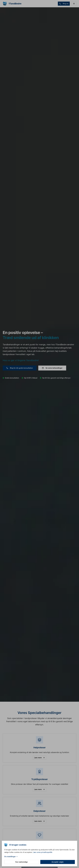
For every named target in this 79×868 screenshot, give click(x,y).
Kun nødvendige (22, 862)
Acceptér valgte (58, 862)
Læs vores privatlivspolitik (43, 853)
